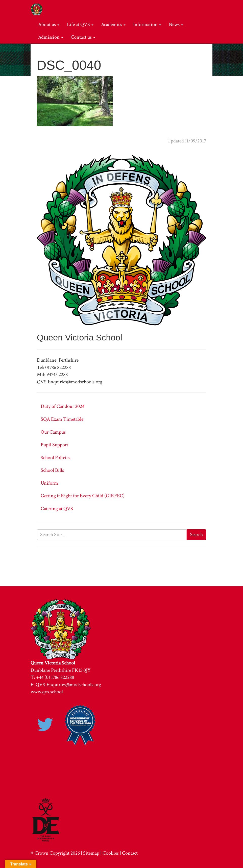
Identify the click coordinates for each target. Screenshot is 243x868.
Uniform (49, 483)
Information (147, 24)
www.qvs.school (47, 692)
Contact (130, 853)
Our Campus (53, 432)
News (176, 24)
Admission (51, 37)
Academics (113, 24)
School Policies (55, 458)
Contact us (83, 37)
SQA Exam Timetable (62, 419)
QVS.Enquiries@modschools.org (68, 685)
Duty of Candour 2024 (63, 406)
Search (196, 535)
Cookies (111, 853)
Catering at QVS (57, 509)
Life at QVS (80, 24)
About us (49, 24)
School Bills (52, 470)
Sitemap (91, 853)
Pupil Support (54, 445)
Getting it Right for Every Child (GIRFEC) (83, 496)
